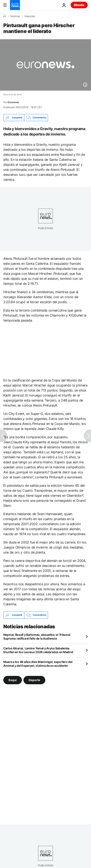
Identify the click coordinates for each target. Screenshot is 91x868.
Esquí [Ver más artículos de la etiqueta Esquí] (13, 680)
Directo (79, 5)
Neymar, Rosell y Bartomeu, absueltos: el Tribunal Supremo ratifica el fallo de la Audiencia (37, 637)
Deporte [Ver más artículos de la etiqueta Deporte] (34, 680)
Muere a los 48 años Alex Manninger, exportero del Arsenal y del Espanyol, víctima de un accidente (38, 664)
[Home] (5, 16)
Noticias (15, 16)
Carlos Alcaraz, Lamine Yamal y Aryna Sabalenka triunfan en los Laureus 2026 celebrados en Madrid (38, 650)
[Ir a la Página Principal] (15, 5)
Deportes (30, 16)
